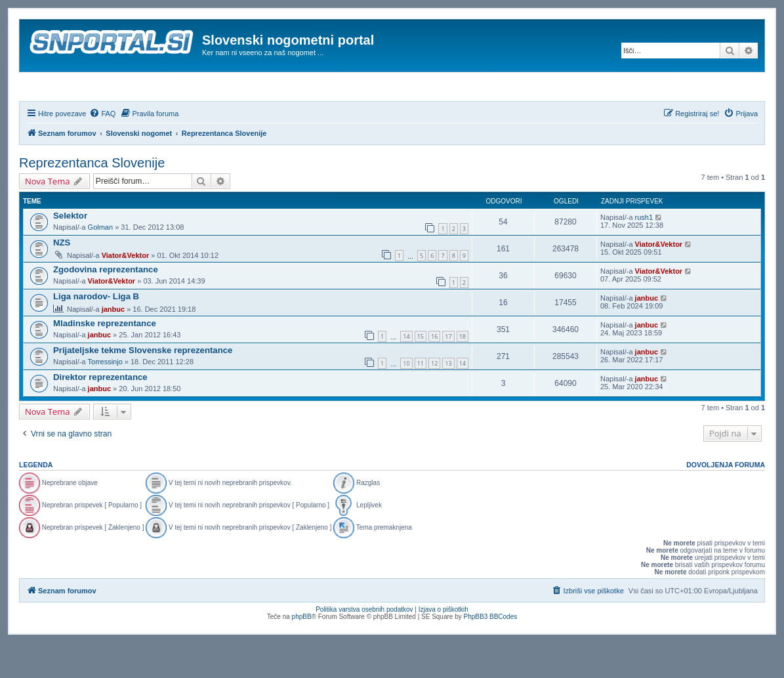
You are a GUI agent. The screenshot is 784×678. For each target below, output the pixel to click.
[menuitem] (102, 149)
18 (463, 372)
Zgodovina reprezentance (106, 305)
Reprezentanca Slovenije (92, 198)
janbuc (113, 345)
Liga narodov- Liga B (96, 332)
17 (448, 372)
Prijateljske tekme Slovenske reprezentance (143, 386)
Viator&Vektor (126, 291)
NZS (62, 278)
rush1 (644, 253)
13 (448, 399)
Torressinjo (105, 397)
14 (406, 372)
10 (406, 399)
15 (421, 372)
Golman (101, 263)
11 (421, 399)
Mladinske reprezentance (105, 359)
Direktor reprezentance (100, 413)
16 (434, 372)
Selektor (70, 251)
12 (434, 399)
